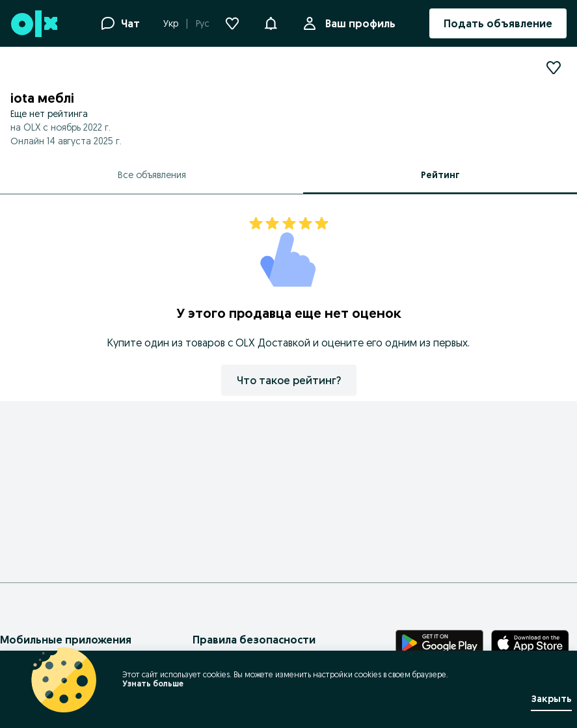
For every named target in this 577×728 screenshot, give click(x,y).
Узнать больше (153, 683)
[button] (271, 22)
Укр (171, 23)
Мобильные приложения (66, 640)
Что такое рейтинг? (289, 380)
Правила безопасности (254, 640)
